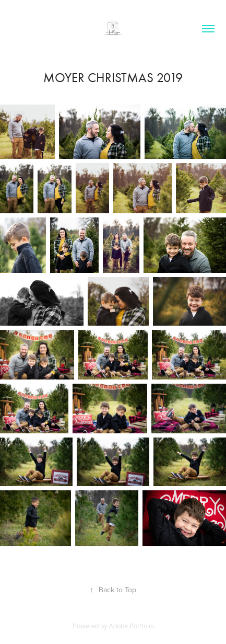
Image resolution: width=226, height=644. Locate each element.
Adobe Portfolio (131, 626)
